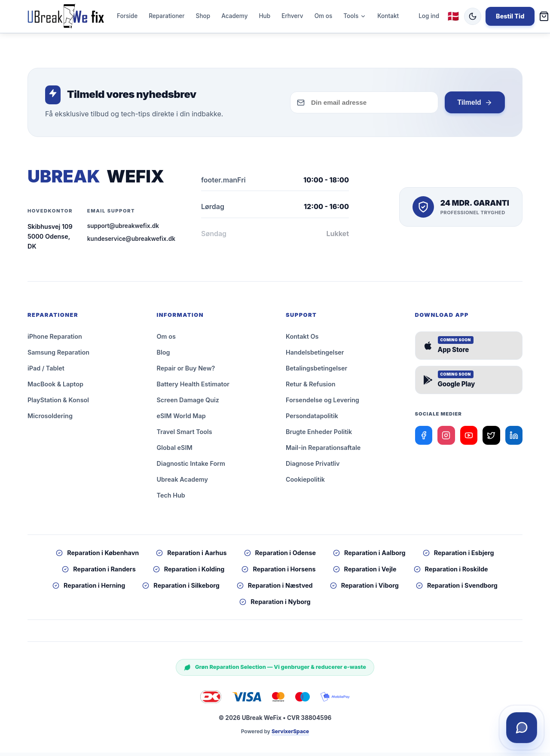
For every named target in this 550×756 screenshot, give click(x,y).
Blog (163, 356)
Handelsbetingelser (315, 356)
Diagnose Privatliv (313, 467)
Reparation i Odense (280, 556)
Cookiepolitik (305, 483)
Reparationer (167, 18)
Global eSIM (175, 451)
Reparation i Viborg (364, 589)
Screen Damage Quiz (188, 403)
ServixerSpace (290, 735)
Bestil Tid (510, 18)
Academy (234, 18)
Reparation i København (97, 556)
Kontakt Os (302, 340)
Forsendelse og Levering (322, 403)
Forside (127, 18)
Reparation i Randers (99, 572)
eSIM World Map (181, 419)
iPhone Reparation (55, 340)
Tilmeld (474, 106)
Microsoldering (50, 419)
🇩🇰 (453, 18)
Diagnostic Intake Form (191, 467)
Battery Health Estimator (193, 387)
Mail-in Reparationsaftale (323, 451)
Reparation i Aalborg (369, 556)
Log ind (429, 18)
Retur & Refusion (310, 387)
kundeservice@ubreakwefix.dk (131, 242)
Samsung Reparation (58, 356)
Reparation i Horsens (278, 572)
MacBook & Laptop (55, 387)
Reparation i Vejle (365, 572)
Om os (324, 18)
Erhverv (292, 18)
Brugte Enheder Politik (319, 435)
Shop (203, 18)
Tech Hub (171, 499)
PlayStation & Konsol (58, 403)
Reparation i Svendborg (457, 589)
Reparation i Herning (89, 589)
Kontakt (388, 18)
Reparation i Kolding (189, 572)
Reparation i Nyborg (275, 605)
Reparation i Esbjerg (458, 556)
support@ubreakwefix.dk (123, 229)
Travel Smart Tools (185, 435)
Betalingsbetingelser (316, 372)
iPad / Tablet (46, 372)
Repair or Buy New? (186, 372)
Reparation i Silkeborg (181, 589)
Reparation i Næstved (275, 589)
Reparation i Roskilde (451, 572)
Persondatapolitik (312, 419)
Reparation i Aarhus (191, 556)
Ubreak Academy (182, 483)
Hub (264, 18)
